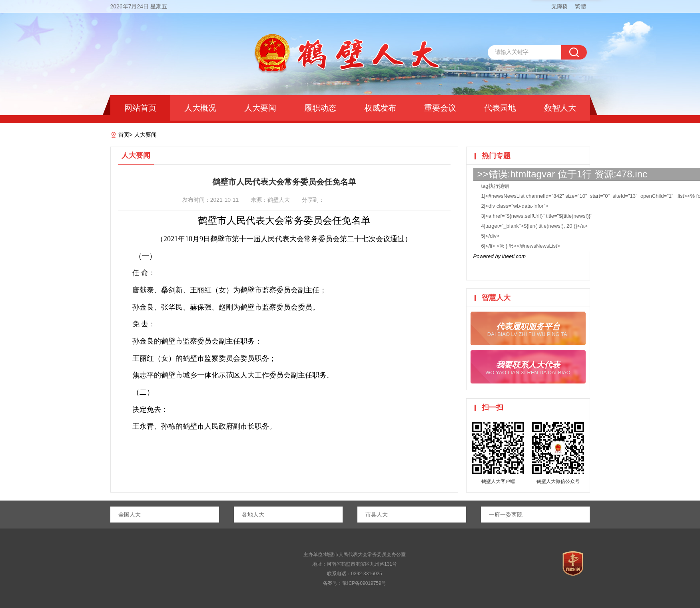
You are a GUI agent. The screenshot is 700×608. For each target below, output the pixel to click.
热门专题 (496, 156)
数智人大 (560, 108)
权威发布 (380, 108)
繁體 (580, 6)
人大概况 (200, 108)
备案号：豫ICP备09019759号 (354, 583)
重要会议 (440, 108)
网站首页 (140, 108)
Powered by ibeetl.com (500, 256)
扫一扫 (493, 407)
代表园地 (500, 108)
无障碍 (560, 6)
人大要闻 (260, 108)
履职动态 (320, 108)
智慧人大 (496, 298)
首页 (124, 135)
